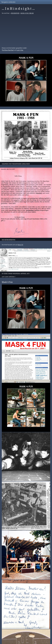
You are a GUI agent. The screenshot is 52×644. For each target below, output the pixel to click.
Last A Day (20, 50)
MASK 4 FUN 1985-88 (27, 13)
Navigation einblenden (8, 2)
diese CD (20, 245)
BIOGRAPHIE (15, 13)
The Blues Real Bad (8, 50)
